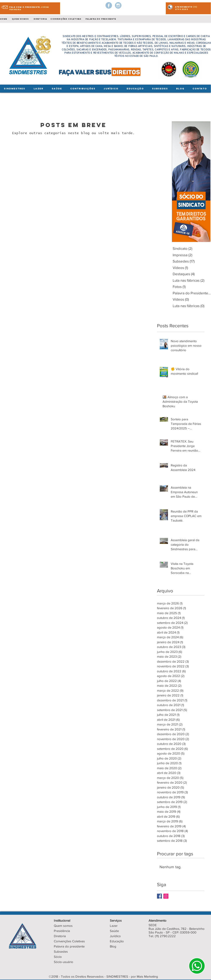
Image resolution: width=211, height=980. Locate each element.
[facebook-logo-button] (109, 5)
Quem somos (63, 926)
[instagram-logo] (118, 5)
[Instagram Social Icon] (166, 896)
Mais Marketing (147, 976)
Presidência (62, 931)
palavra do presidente (101, 19)
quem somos (20, 19)
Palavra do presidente (69, 946)
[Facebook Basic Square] (159, 896)
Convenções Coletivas (69, 941)
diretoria (40, 19)
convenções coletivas (66, 19)
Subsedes (61, 951)
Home (5, 19)
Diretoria (60, 936)
